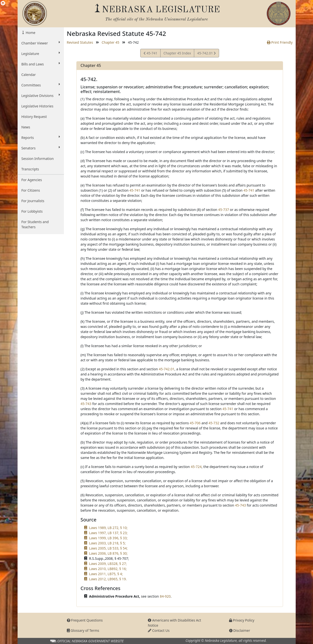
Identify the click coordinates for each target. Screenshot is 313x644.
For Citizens (31, 190)
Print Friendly (280, 42)
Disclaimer (240, 630)
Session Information (38, 159)
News (26, 127)
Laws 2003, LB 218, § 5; (107, 543)
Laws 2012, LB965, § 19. (108, 579)
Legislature (41, 53)
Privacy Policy (242, 620)
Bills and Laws (41, 64)
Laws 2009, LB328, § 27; (108, 564)
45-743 (86, 404)
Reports (41, 137)
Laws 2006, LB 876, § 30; (108, 553)
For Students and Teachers (35, 224)
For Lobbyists (32, 211)
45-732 (214, 423)
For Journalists (33, 201)
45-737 (224, 210)
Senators (41, 148)
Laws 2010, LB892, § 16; (108, 569)
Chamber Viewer (41, 43)
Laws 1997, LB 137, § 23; (108, 533)
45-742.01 (206, 54)
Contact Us (159, 630)
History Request (34, 117)
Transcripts (30, 169)
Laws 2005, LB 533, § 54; (108, 548)
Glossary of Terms (83, 630)
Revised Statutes (80, 42)
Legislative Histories (37, 106)
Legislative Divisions (41, 95)
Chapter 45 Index (177, 53)
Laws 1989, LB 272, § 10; (108, 528)
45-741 (150, 54)
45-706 (195, 423)
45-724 (196, 467)
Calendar (29, 75)
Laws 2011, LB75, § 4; (106, 574)
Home (30, 33)
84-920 (165, 596)
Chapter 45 (111, 42)
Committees (41, 85)
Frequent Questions (85, 620)
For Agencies (32, 180)
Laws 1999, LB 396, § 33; (108, 538)
